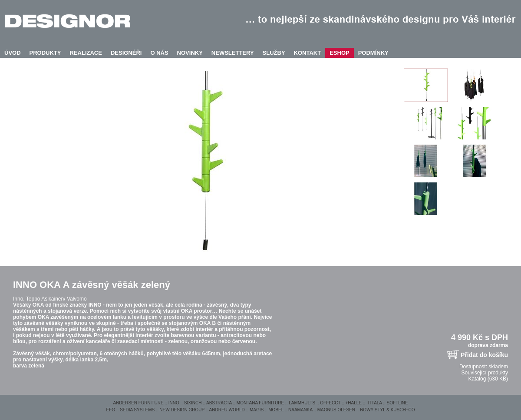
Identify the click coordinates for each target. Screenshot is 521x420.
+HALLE (353, 403)
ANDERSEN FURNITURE (138, 403)
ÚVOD (13, 53)
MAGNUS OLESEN (336, 410)
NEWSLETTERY (233, 53)
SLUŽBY (274, 53)
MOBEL (276, 410)
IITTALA (374, 403)
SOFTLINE (397, 403)
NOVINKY (190, 53)
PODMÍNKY (373, 53)
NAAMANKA (300, 410)
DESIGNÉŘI (126, 53)
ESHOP (340, 53)
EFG (110, 410)
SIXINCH (193, 403)
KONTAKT (308, 53)
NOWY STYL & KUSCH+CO (387, 410)
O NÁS (159, 53)
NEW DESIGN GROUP (182, 410)
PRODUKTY (45, 53)
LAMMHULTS (302, 403)
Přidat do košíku (484, 355)
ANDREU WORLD (227, 410)
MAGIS (257, 410)
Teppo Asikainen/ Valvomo (56, 299)
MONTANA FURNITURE (260, 403)
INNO (174, 403)
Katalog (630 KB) (488, 379)
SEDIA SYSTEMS (137, 410)
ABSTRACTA (219, 403)
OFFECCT (330, 403)
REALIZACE (86, 53)
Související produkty (485, 373)
